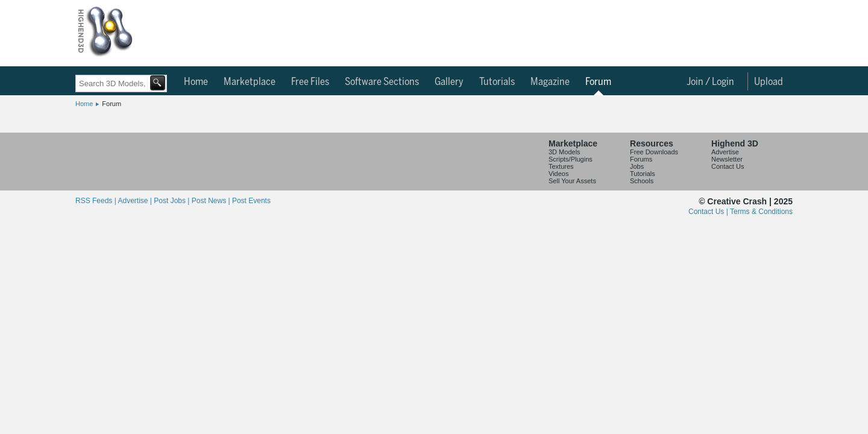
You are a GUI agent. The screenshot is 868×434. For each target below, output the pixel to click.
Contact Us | (709, 212)
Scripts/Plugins (571, 159)
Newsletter (727, 159)
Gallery (449, 82)
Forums (641, 159)
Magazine (550, 82)
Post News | (212, 201)
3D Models (565, 152)
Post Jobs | (172, 201)
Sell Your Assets (572, 181)
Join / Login (710, 82)
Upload (769, 82)
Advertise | (136, 201)
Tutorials (497, 82)
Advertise (725, 152)
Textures (561, 166)
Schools (642, 181)
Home (196, 82)
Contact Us (728, 166)
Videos (558, 174)
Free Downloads (654, 152)
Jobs (637, 166)
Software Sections (382, 82)
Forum (598, 82)
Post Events (251, 201)
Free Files (310, 82)
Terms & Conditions (761, 212)
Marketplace (250, 82)
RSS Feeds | (96, 201)
